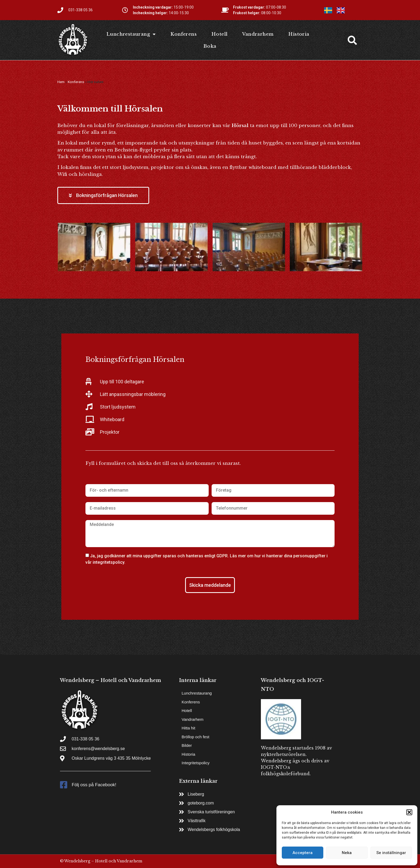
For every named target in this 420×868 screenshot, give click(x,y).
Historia (299, 34)
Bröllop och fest (195, 737)
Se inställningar (391, 853)
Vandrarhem (258, 34)
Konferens (183, 34)
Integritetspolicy (196, 763)
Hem (61, 82)
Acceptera (303, 853)
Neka (347, 853)
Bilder (187, 745)
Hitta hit (188, 728)
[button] (409, 812)
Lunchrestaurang (131, 34)
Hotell (219, 34)
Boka (210, 46)
